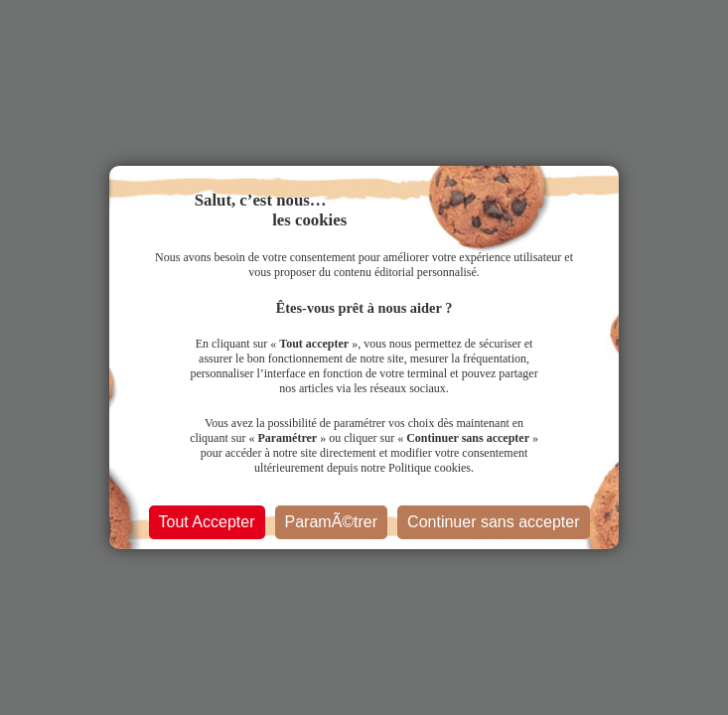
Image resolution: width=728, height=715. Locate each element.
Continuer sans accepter (493, 522)
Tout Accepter (207, 522)
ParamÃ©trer (332, 522)
